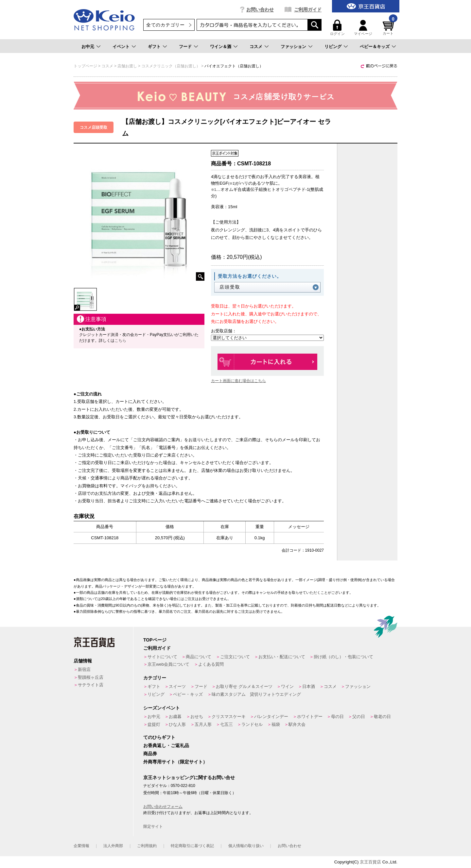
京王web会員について (168, 664)
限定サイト (153, 826)
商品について (199, 657)
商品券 (150, 754)
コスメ (256, 47)
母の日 (337, 717)
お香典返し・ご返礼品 (166, 745)
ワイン (287, 686)
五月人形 (203, 724)
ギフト (154, 47)
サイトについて (162, 657)
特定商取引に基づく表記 (192, 846)
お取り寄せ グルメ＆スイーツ (244, 686)
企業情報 (81, 846)
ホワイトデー (310, 717)
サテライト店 (91, 685)
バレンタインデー (271, 717)
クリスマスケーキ (229, 717)
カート (389, 28)
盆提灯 (154, 724)
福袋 (276, 724)
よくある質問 (211, 664)
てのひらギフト (159, 737)
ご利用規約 (147, 846)
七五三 (227, 724)
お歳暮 (175, 717)
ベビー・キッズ (188, 694)
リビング (333, 47)
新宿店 (84, 669)
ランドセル (252, 724)
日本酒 (309, 686)
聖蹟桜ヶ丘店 (91, 677)
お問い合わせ (260, 9)
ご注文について (235, 657)
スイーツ (177, 686)
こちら (120, 341)
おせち (197, 717)
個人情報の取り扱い (246, 846)
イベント (121, 47)
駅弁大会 (297, 724)
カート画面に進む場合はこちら (238, 381)
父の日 (359, 717)
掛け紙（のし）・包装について (343, 657)
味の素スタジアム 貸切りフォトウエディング (256, 694)
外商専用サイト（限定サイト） (175, 762)
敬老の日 (382, 717)
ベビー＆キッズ (375, 47)
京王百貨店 (370, 862)
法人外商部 (113, 846)
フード (185, 47)
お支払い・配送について (282, 657)
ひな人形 (177, 724)
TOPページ (155, 640)
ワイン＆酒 (221, 47)
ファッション (293, 47)
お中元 (88, 47)
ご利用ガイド (308, 9)
